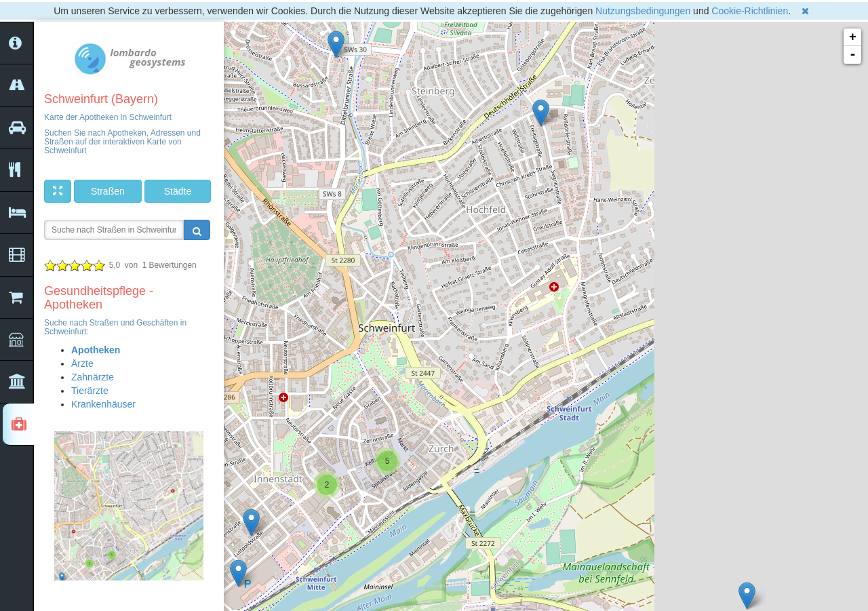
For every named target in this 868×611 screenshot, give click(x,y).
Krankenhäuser (103, 404)
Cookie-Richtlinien (750, 11)
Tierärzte (90, 391)
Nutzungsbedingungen (643, 11)
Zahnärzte (93, 377)
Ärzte (82, 363)
